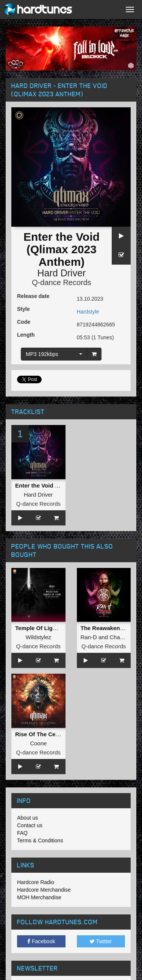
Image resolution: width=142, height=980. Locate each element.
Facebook (41, 941)
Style (23, 309)
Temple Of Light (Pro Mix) (49, 628)
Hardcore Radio (36, 882)
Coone (38, 743)
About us (27, 818)
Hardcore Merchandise (44, 890)
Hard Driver (62, 273)
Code (24, 322)
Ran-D (89, 637)
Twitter (101, 941)
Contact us (30, 825)
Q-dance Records (62, 282)
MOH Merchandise (39, 897)
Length (26, 335)
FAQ (22, 833)
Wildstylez (38, 637)
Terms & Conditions (40, 840)
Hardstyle (88, 312)
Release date (33, 296)
